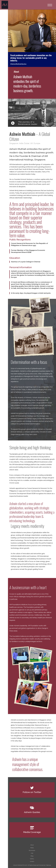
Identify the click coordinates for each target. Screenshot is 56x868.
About (32, 845)
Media (32, 848)
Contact (32, 861)
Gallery (32, 859)
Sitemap (48, 865)
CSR (32, 853)
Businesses (32, 850)
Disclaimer (42, 865)
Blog (32, 856)
